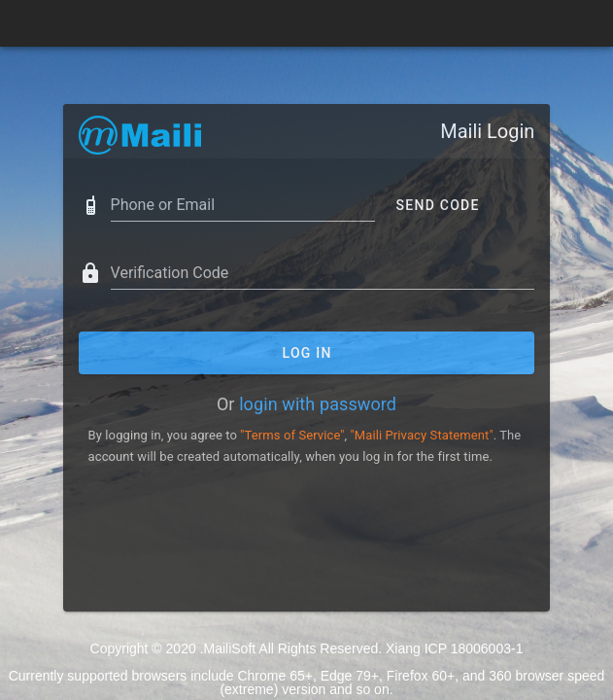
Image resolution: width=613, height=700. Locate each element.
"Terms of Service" (292, 435)
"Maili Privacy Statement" (422, 435)
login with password (318, 404)
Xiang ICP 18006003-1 (454, 648)
